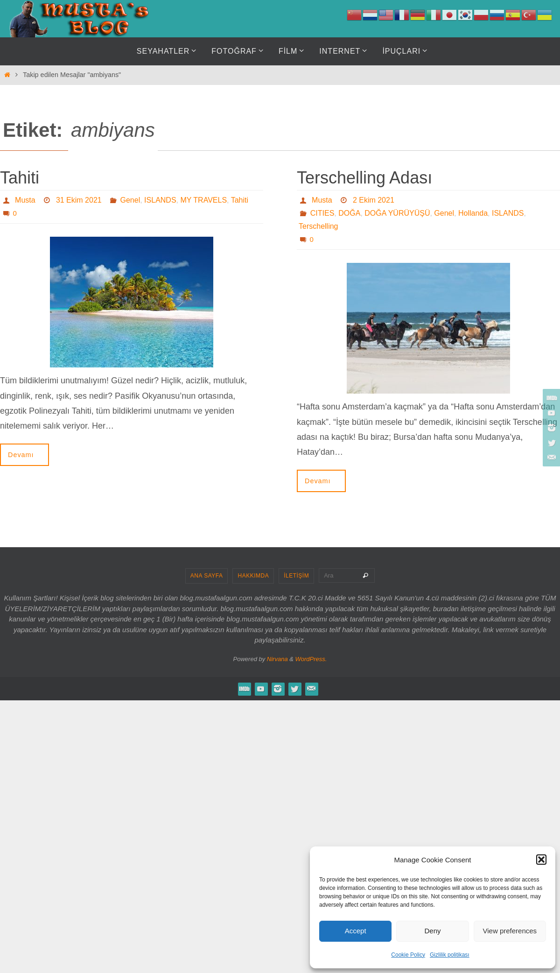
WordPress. (311, 659)
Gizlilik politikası (450, 955)
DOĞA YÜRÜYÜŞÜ (397, 213)
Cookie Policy (408, 955)
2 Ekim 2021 (374, 200)
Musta (25, 200)
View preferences (510, 931)
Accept (356, 931)
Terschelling (318, 226)
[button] (541, 860)
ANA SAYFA (207, 576)
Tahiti (20, 178)
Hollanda (473, 213)
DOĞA (349, 213)
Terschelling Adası (364, 178)
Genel (130, 200)
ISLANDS (160, 200)
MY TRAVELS (203, 200)
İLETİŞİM (296, 576)
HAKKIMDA (253, 576)
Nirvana (277, 659)
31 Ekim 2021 (79, 200)
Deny (432, 931)
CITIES (322, 213)
